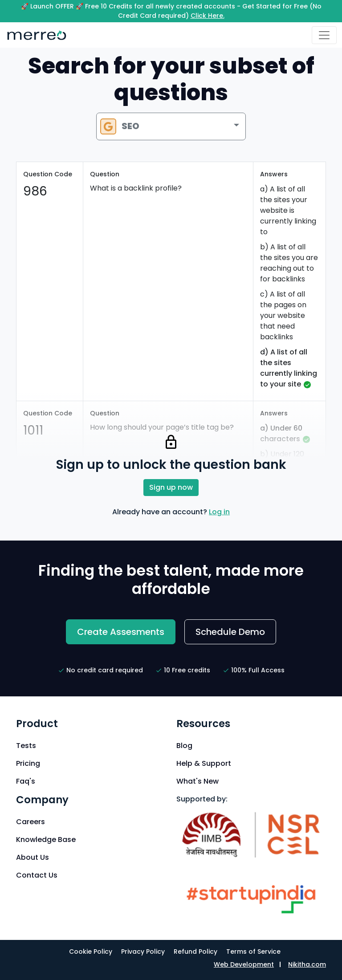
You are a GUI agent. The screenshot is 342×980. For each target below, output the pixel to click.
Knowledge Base (46, 840)
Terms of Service (253, 952)
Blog (184, 746)
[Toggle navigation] (324, 35)
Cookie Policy (91, 952)
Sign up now (171, 487)
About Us (33, 857)
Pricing (28, 763)
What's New (197, 781)
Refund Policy (195, 952)
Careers (31, 822)
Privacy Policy (143, 952)
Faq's (26, 781)
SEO (120, 126)
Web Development (244, 964)
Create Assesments (121, 632)
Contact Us (37, 875)
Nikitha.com (307, 964)
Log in (219, 512)
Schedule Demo (230, 632)
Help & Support (204, 763)
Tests (26, 746)
